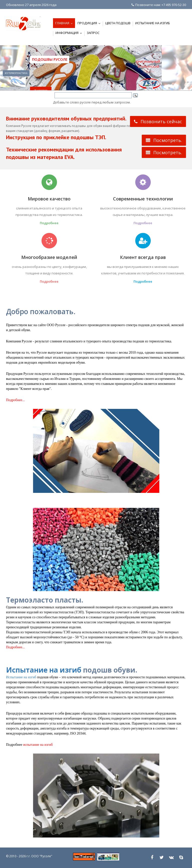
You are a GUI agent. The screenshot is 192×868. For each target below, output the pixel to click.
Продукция (90, 23)
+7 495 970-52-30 (174, 5)
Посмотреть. (164, 140)
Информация (70, 33)
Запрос (93, 33)
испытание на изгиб (38, 745)
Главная (65, 23)
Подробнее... (15, 400)
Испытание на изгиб (153, 23)
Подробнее (49, 223)
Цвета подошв (118, 23)
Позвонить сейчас (158, 121)
